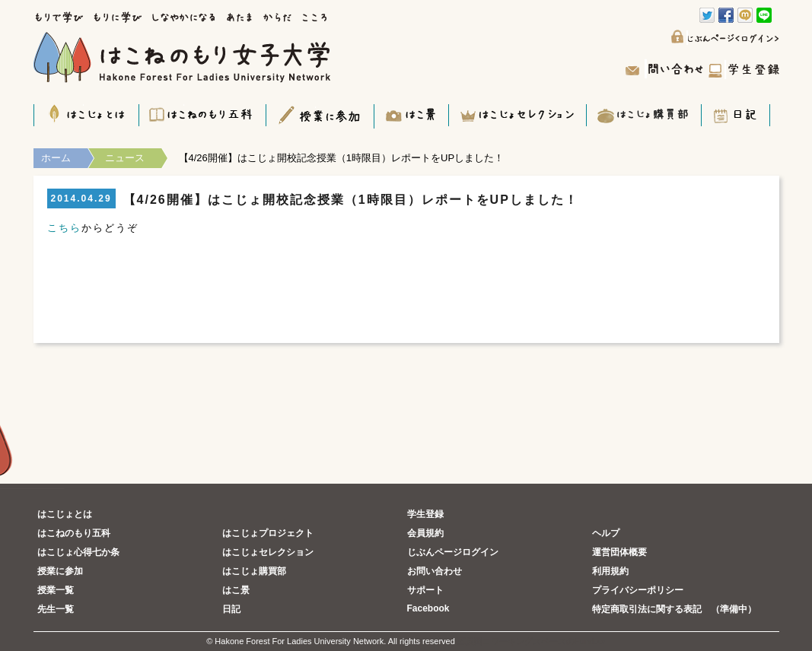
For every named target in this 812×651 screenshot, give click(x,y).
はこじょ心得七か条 (78, 552)
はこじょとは (65, 514)
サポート (425, 590)
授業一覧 (56, 590)
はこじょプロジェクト (268, 533)
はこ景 (236, 590)
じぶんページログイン (453, 552)
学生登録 (425, 514)
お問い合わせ (435, 571)
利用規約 (610, 571)
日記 (231, 609)
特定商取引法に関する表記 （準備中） (674, 609)
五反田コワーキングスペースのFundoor (532, 641)
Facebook (428, 608)
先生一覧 (56, 609)
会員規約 (425, 533)
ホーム (56, 158)
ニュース (125, 158)
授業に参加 (60, 571)
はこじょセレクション (268, 552)
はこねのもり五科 (74, 533)
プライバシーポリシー (638, 590)
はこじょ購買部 (254, 571)
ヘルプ (606, 533)
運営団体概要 (619, 552)
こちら (64, 228)
